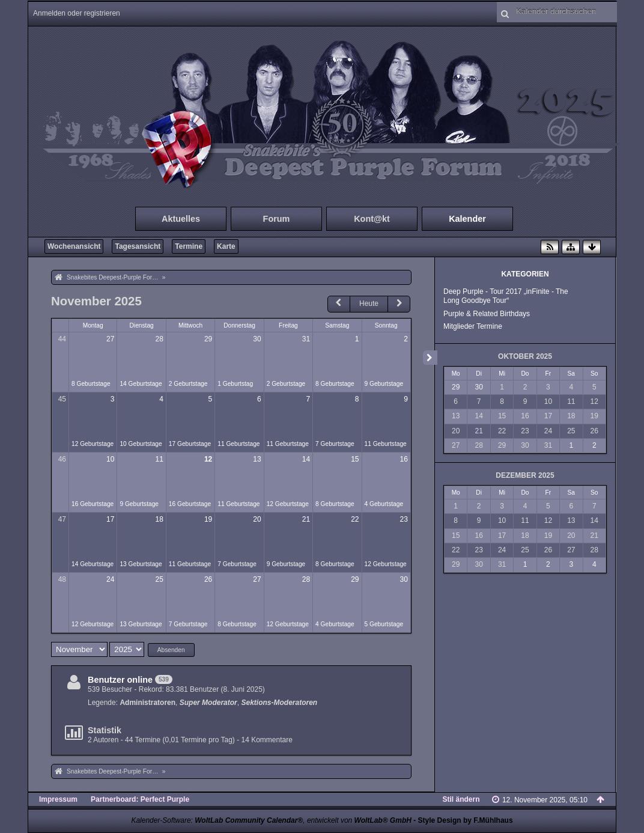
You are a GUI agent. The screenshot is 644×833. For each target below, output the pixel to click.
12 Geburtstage (93, 444)
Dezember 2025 (525, 475)
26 (208, 579)
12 (208, 459)
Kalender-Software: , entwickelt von (271, 820)
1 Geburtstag (235, 384)
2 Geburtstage (188, 384)
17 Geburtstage (190, 444)
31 (306, 339)
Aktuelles (181, 219)
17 (110, 519)
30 (257, 339)
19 (208, 519)
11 (159, 459)
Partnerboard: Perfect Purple (140, 799)
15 (355, 459)
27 (110, 339)
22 (355, 519)
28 (159, 339)
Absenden (171, 650)
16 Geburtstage (93, 504)
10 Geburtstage (141, 444)
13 (257, 459)
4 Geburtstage (384, 504)
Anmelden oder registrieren (77, 13)
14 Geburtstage (141, 384)
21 (306, 519)
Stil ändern (461, 799)
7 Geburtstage (335, 444)
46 (62, 459)
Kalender (467, 219)
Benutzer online (120, 680)
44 (62, 339)
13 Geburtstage (141, 564)
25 (159, 579)
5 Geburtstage (384, 624)
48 (62, 579)
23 (404, 519)
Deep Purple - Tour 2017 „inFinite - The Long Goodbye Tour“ (506, 296)
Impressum (58, 799)
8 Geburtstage (91, 384)
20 (257, 519)
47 (62, 519)
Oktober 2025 (525, 356)
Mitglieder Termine (473, 326)
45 (62, 399)
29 (208, 339)
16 (404, 459)
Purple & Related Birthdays (487, 314)
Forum (277, 219)
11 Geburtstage (238, 444)
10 (110, 459)
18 (159, 519)
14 (306, 459)
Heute (369, 304)
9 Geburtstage (384, 384)
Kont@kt (372, 219)
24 (110, 579)
